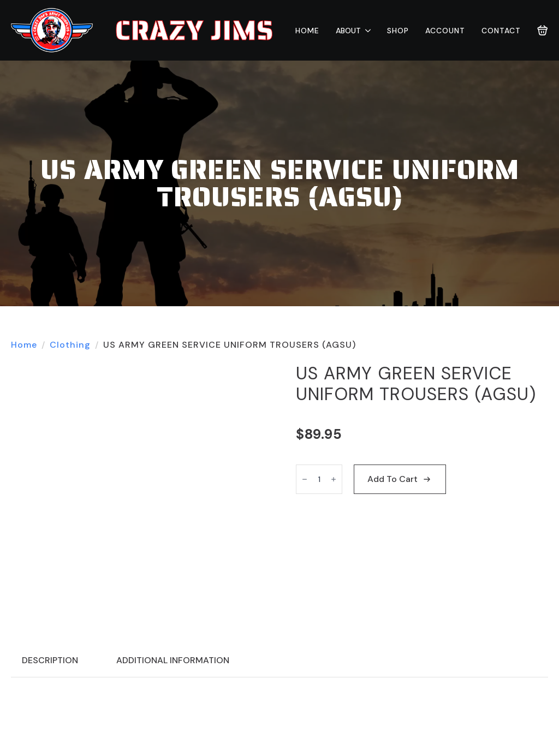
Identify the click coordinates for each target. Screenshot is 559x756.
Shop (398, 31)
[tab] (50, 660)
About (348, 31)
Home (307, 31)
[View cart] (543, 31)
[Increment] (334, 479)
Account (445, 31)
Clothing (70, 345)
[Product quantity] (319, 479)
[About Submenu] (366, 31)
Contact (501, 31)
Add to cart (393, 479)
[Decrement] (305, 479)
